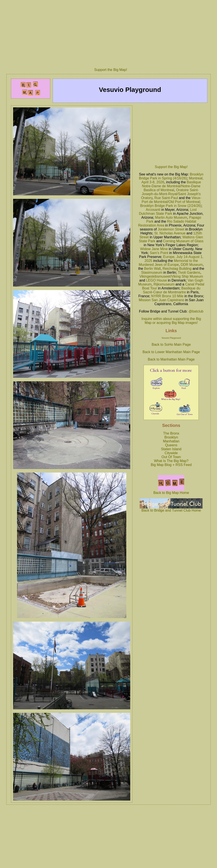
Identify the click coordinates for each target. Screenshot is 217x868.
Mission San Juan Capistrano (161, 300)
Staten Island (171, 449)
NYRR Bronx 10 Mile (167, 296)
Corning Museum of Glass (183, 241)
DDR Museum (192, 265)
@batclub (196, 311)
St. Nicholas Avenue (170, 233)
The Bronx (171, 433)
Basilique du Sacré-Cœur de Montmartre (172, 290)
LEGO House (156, 280)
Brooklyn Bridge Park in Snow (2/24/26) (171, 206)
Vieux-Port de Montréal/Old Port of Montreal (171, 200)
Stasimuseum (152, 272)
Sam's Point (159, 253)
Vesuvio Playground (171, 338)
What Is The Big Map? (171, 461)
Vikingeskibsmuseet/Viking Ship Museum (171, 276)
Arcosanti (153, 210)
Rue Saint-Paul (166, 198)
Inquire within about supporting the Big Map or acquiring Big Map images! (171, 321)
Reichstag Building (177, 269)
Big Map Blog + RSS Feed (171, 465)
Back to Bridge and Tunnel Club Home (171, 509)
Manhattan (171, 441)
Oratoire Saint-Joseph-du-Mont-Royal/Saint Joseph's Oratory (171, 194)
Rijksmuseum (164, 284)
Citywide (171, 453)
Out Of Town (171, 457)
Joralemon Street (171, 229)
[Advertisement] (171, 134)
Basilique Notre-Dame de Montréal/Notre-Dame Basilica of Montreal (172, 186)
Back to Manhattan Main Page (171, 359)
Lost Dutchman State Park (168, 212)
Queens (171, 445)
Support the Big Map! (111, 70)
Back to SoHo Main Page (171, 345)
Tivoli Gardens (189, 272)
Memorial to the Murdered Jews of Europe (168, 263)
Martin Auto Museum (171, 217)
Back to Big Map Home (171, 491)
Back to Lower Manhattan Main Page (171, 352)
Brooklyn (171, 437)
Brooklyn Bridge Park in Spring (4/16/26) (171, 176)
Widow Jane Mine (154, 249)
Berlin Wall (152, 269)
